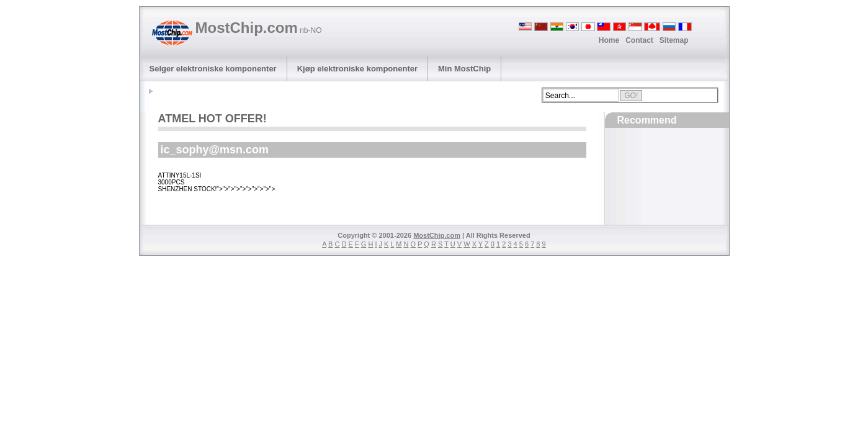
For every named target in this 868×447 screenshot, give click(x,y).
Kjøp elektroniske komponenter (357, 69)
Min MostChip (464, 69)
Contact (639, 40)
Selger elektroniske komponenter (213, 69)
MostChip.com (259, 28)
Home (609, 40)
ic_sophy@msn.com (215, 150)
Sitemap (674, 40)
